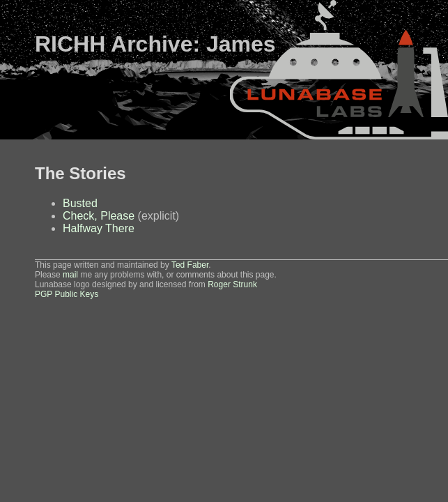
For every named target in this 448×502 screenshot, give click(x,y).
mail (70, 275)
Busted (80, 203)
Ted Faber (190, 265)
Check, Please (99, 216)
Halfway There (99, 228)
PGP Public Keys (67, 294)
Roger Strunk (232, 284)
